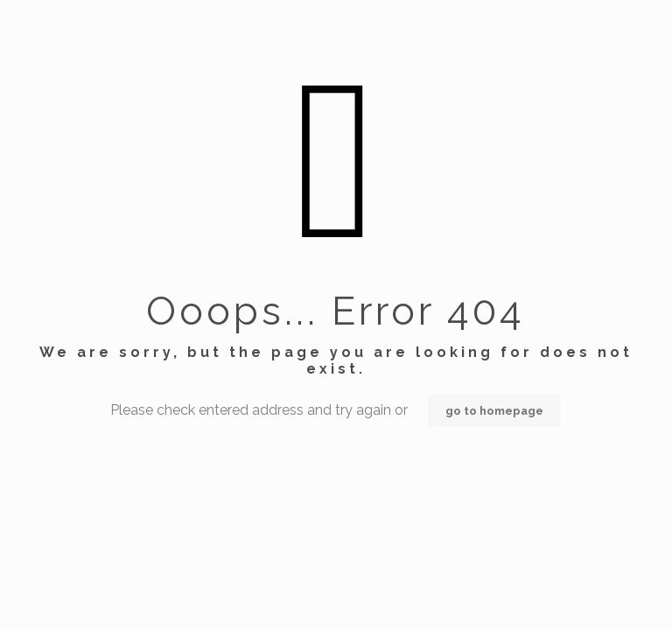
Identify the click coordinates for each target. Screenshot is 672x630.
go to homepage (494, 411)
